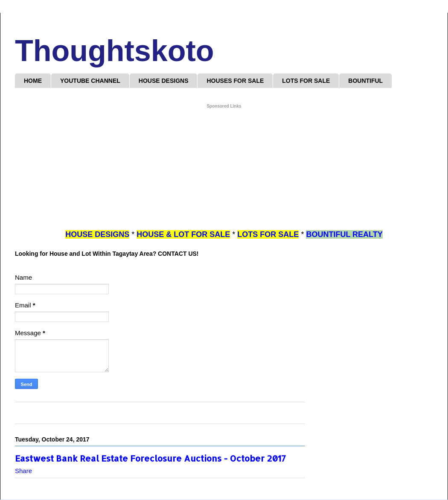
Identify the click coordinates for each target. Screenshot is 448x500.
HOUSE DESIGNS (164, 81)
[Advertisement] (224, 170)
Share (23, 471)
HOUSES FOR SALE (235, 81)
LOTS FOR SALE (306, 81)
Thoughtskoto (115, 51)
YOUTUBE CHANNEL (90, 81)
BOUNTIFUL (365, 81)
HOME (33, 81)
